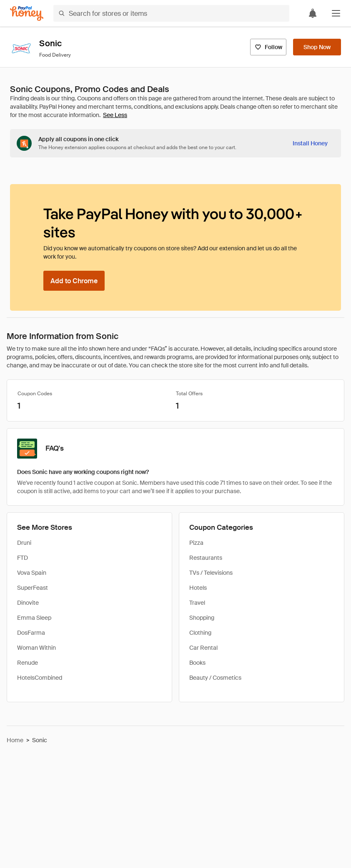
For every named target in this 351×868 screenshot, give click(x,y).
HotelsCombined (40, 678)
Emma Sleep (34, 618)
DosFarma (31, 633)
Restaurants (206, 558)
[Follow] (268, 47)
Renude (28, 663)
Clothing (200, 633)
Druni (24, 543)
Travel (197, 603)
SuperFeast (33, 588)
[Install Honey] (310, 143)
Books (197, 663)
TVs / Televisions (211, 573)
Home (15, 740)
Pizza (196, 543)
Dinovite (28, 603)
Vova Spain (32, 573)
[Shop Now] (317, 47)
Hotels (198, 588)
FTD (23, 558)
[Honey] (27, 14)
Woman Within (36, 648)
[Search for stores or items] (171, 13)
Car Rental (203, 648)
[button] (336, 13)
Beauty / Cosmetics (215, 678)
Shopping (202, 618)
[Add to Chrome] (74, 281)
